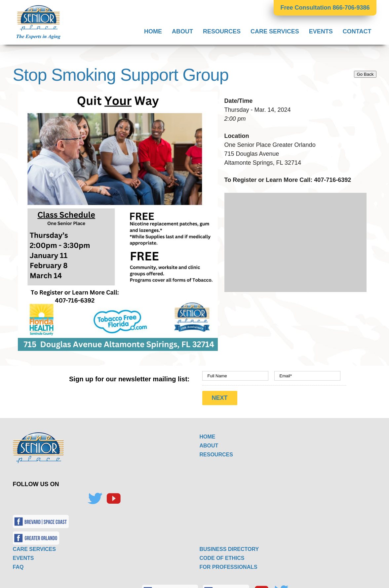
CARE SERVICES (34, 546)
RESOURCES (216, 452)
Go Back (365, 74)
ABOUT (209, 443)
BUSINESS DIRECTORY (229, 546)
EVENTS (23, 555)
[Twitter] (95, 496)
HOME (208, 434)
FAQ (18, 564)
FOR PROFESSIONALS (229, 564)
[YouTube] (113, 496)
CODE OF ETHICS (222, 555)
